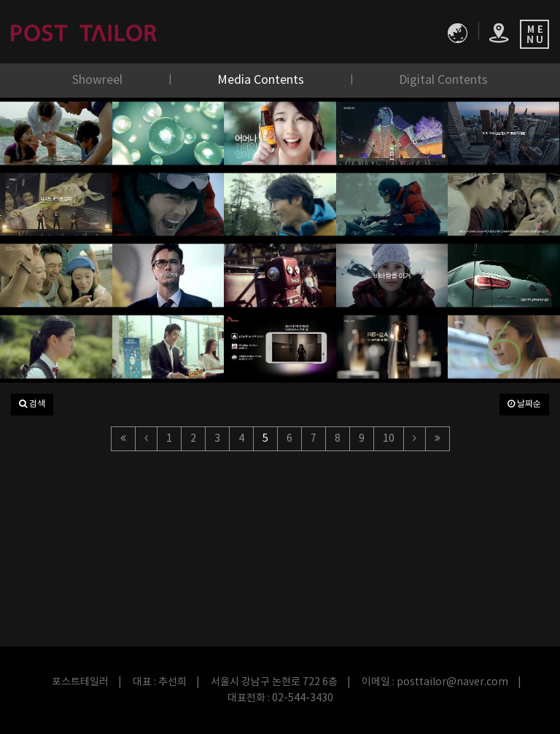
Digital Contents (443, 80)
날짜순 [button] (524, 404)
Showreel (99, 80)
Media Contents (262, 80)
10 (389, 439)
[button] (32, 405)
